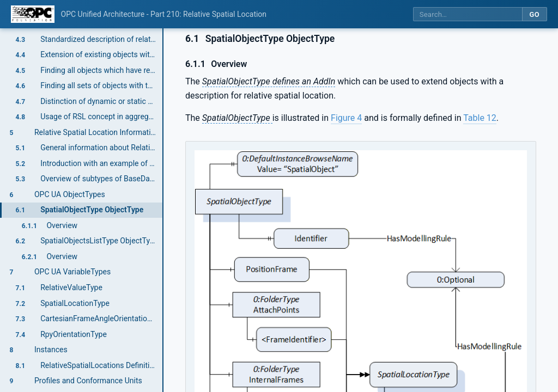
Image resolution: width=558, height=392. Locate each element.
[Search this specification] (468, 14)
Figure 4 (346, 118)
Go (534, 14)
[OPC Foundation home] (33, 14)
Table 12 (480, 118)
